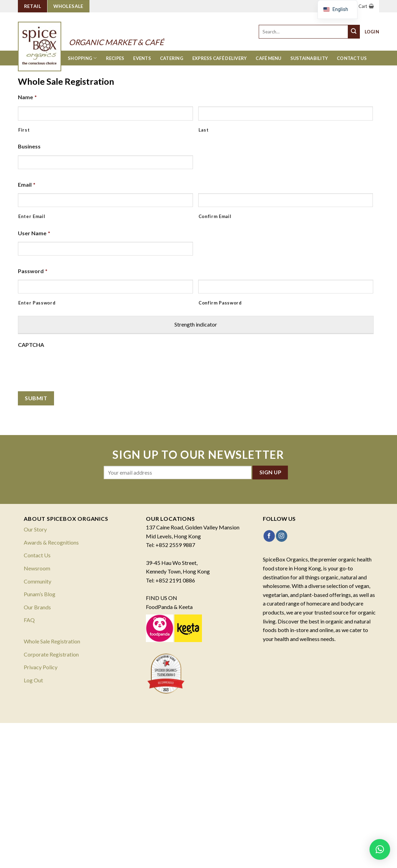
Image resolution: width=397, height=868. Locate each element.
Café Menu (268, 58)
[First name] (105, 113)
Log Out (33, 680)
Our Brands (37, 607)
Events (142, 58)
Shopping (82, 58)
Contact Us (352, 58)
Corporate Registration (51, 654)
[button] (380, 849)
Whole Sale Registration (52, 641)
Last (204, 130)
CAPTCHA (31, 345)
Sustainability (309, 58)
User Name (34, 233)
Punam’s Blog (40, 594)
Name (27, 97)
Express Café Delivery (219, 58)
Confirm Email (215, 216)
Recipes (115, 58)
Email (27, 184)
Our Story (35, 529)
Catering (172, 58)
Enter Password (37, 303)
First (24, 130)
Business (29, 146)
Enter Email (32, 216)
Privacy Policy (41, 667)
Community (37, 581)
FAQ (29, 620)
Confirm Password (220, 303)
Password (33, 271)
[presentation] (70, 367)
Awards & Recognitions (51, 542)
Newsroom (37, 568)
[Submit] (354, 32)
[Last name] (286, 113)
